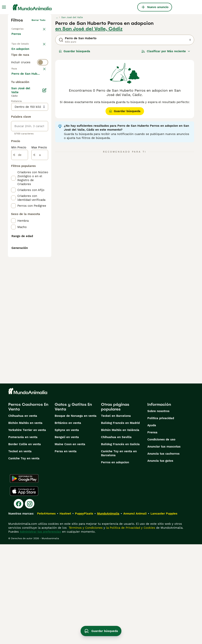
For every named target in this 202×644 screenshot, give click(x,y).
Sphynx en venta (67, 530)
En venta (21, 53)
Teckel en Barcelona (116, 516)
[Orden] (166, 51)
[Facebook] (19, 603)
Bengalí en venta (67, 537)
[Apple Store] (24, 591)
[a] (40, 261)
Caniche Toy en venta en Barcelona (119, 553)
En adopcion (23, 62)
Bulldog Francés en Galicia (120, 544)
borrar (42, 95)
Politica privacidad (161, 518)
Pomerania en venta (23, 537)
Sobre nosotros (158, 511)
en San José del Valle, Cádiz (89, 29)
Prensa (152, 532)
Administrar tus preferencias (40, 631)
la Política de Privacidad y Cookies (130, 627)
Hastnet (65, 613)
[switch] (30, 87)
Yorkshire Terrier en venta (27, 530)
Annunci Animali (135, 613)
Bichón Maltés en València (120, 530)
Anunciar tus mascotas (164, 546)
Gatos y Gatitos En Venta (73, 506)
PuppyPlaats (84, 613)
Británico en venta (68, 523)
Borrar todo (38, 20)
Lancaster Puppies (164, 613)
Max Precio (39, 254)
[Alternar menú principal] (4, 7)
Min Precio (19, 254)
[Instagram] (30, 603)
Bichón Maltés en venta (25, 523)
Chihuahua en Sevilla (116, 537)
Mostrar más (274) (28, 180)
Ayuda (152, 525)
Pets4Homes (46, 613)
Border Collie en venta (25, 544)
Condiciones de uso (161, 539)
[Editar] (44, 197)
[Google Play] (24, 578)
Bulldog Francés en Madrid (120, 523)
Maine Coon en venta (70, 544)
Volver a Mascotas (22, 28)
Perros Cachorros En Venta (28, 506)
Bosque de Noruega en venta (76, 516)
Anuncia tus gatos (160, 560)
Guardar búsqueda (74, 51)
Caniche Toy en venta (24, 558)
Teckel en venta (20, 551)
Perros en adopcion (115, 562)
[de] (20, 261)
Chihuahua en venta (23, 516)
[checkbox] (13, 115)
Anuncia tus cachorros (163, 553)
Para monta (23, 72)
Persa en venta (66, 551)
